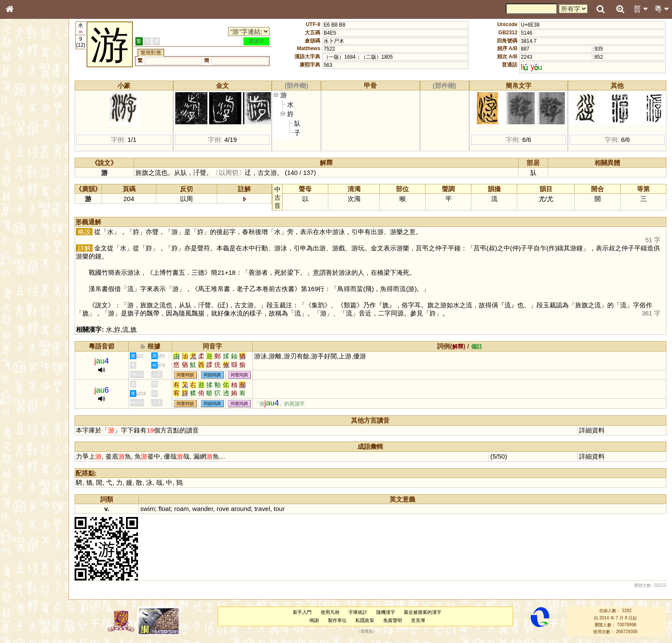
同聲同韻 (191, 375)
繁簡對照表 (24, 287)
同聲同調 (245, 375)
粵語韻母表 (24, 184)
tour (285, 509)
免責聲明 (395, 620)
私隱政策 (367, 620)
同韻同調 (218, 375)
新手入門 (305, 612)
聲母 (17, 225)
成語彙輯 (21, 279)
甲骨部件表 (24, 130)
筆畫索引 (21, 122)
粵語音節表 (24, 168)
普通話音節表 (26, 233)
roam (187, 509)
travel (268, 509)
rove (228, 509)
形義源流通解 (26, 146)
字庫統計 (360, 612)
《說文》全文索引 (31, 264)
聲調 (41, 225)
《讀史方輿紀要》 (31, 271)
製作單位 (339, 620)
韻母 (29, 225)
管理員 (369, 632)
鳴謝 (316, 620)
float (170, 509)
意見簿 (420, 620)
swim (153, 509)
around (246, 509)
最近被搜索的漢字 (425, 612)
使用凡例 (333, 612)
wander (208, 509)
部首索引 (21, 114)
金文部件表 (24, 138)
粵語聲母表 (24, 176)
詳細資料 (593, 430)
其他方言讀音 (26, 241)
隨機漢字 (388, 612)
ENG (38, 95)
